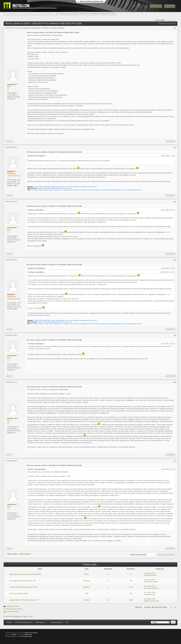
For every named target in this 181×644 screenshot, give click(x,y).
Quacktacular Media (26, 636)
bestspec (155, 582)
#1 (175, 28)
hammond (155, 601)
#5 (175, 335)
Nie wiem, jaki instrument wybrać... (45, 14)
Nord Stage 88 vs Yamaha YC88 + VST (23, 581)
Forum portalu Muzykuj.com (24, 622)
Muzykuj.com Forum (11, 14)
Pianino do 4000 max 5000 (19, 594)
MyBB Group (28, 634)
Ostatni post (148, 575)
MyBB (14, 634)
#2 (175, 147)
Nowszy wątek (25, 554)
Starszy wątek (12, 554)
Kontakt (9, 622)
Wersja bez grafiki (56, 622)
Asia (87, 594)
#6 (175, 382)
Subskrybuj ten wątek (13, 611)
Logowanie (170, 6)
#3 (175, 202)
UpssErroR (60, 28)
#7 (175, 461)
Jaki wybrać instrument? (26, 14)
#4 (175, 260)
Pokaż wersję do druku (13, 606)
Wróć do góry (40, 622)
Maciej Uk (87, 587)
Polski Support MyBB (31, 633)
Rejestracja (156, 6)
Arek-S (87, 574)
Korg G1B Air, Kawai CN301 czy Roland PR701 (25, 574)
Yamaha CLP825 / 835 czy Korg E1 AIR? (23, 587)
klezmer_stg (12, 418)
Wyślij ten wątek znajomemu (15, 609)
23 (108, 600)
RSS (67, 622)
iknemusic (87, 581)
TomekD (87, 600)
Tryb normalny (171, 24)
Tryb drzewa (163, 24)
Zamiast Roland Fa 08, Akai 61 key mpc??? (24, 600)
